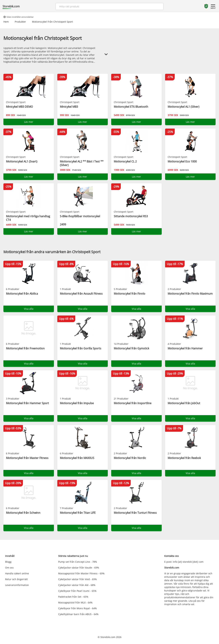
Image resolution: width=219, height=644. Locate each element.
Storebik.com (11, 6)
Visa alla (29, 309)
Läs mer (29, 122)
